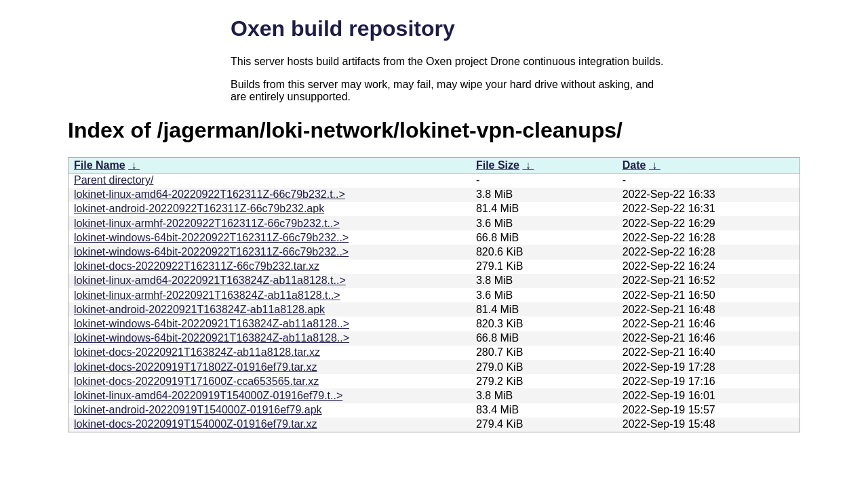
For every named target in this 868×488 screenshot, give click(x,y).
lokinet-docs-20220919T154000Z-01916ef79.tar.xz (195, 424)
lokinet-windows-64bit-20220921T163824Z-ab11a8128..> (212, 324)
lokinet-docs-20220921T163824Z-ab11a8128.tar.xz (197, 352)
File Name (100, 165)
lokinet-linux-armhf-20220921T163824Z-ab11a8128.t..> (207, 295)
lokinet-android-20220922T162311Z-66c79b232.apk (199, 208)
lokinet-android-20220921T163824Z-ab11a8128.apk (199, 309)
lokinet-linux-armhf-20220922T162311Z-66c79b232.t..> (207, 223)
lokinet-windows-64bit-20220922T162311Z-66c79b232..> (211, 238)
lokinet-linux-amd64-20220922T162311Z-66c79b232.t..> (210, 194)
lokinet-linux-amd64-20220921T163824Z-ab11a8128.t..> (210, 280)
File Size (498, 165)
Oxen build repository (343, 28)
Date (634, 165)
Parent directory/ (114, 180)
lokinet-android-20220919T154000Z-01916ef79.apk (198, 410)
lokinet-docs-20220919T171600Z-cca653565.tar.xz (196, 381)
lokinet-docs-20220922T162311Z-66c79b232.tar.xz (197, 266)
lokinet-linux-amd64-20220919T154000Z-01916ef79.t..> (208, 395)
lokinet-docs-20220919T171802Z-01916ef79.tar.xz (195, 367)
